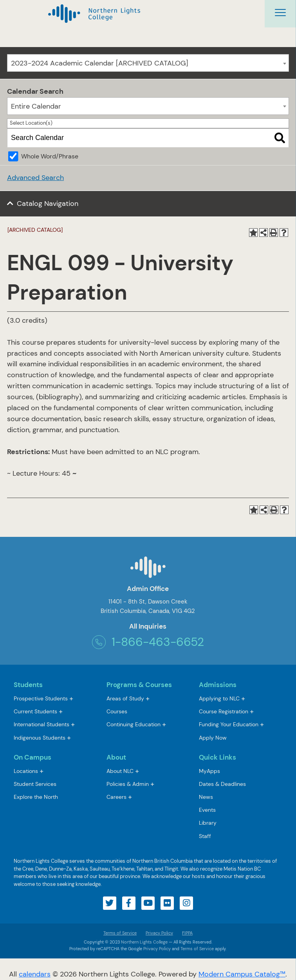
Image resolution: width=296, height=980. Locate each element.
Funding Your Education (229, 724)
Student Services (35, 784)
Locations (26, 771)
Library (208, 823)
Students (28, 685)
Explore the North (36, 797)
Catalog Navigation (48, 204)
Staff (205, 836)
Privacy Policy (159, 933)
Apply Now (213, 738)
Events (207, 810)
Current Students (35, 711)
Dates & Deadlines (222, 784)
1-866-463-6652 (148, 642)
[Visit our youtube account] (148, 903)
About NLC (120, 771)
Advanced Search (35, 178)
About (116, 757)
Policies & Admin (128, 784)
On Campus (32, 757)
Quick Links (217, 757)
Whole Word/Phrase (50, 156)
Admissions (218, 685)
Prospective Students (41, 698)
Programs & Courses (139, 685)
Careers (116, 797)
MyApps (209, 772)
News (206, 797)
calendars (35, 974)
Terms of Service (120, 933)
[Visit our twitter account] (110, 903)
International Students (42, 724)
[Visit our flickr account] (167, 903)
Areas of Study (125, 698)
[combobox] (148, 63)
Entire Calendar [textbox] (36, 106)
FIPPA (185, 933)
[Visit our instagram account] (186, 903)
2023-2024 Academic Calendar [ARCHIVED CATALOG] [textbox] (100, 63)
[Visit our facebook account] (129, 903)
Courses (117, 712)
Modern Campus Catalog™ (242, 974)
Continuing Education (134, 724)
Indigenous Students (40, 738)
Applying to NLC (219, 698)
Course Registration (224, 711)
